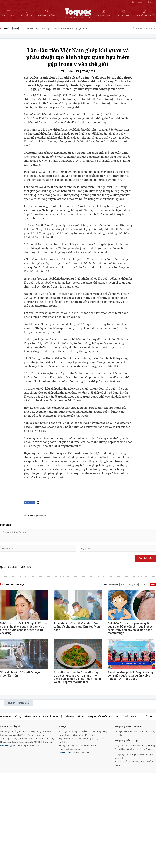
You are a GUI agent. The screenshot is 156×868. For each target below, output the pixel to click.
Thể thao (81, 717)
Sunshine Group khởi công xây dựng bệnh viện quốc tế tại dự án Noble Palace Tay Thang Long (130, 676)
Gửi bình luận (145, 558)
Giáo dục (114, 717)
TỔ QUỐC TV (150, 717)
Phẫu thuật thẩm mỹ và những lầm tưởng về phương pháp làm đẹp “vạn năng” (77, 627)
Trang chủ (6, 717)
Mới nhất (26, 567)
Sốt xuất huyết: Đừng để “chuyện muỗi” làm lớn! (21, 674)
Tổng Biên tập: (6, 746)
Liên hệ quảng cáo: (67, 753)
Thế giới (27, 717)
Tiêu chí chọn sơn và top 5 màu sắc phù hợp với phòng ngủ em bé (57, 28)
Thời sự (17, 717)
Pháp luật (58, 717)
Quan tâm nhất (8, 567)
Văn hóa (70, 717)
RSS (151, 2)
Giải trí (37, 717)
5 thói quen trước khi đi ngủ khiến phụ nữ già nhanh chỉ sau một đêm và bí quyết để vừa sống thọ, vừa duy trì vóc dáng (24, 628)
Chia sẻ (30, 503)
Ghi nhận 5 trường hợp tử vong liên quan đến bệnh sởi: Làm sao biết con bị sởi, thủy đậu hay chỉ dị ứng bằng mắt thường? (131, 628)
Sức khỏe (102, 717)
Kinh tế (47, 717)
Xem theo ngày (111, 585)
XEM (153, 585)
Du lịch (92, 717)
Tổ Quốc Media (128, 717)
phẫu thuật (41, 516)
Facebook (137, 2)
